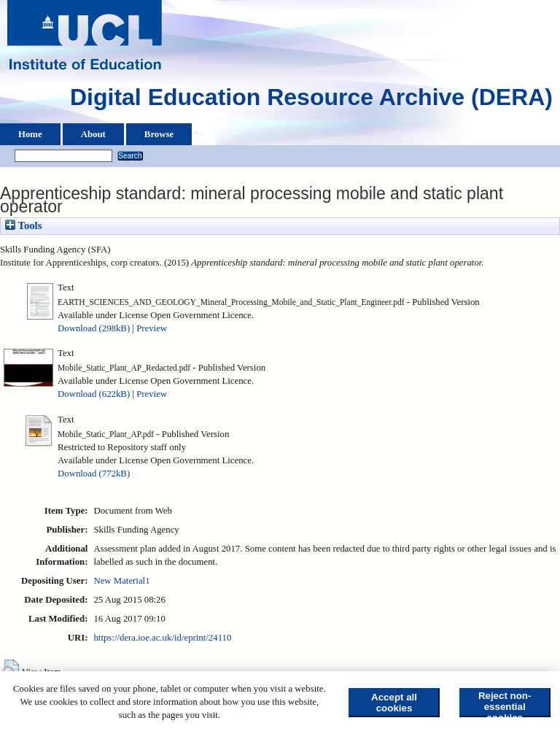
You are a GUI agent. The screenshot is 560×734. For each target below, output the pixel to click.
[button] (11, 671)
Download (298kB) (94, 328)
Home (30, 134)
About (93, 134)
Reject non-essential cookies (505, 704)
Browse (159, 134)
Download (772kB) (94, 474)
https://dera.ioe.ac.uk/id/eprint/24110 (162, 638)
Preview (152, 328)
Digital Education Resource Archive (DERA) (311, 101)
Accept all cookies (394, 703)
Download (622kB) (94, 394)
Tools (23, 225)
